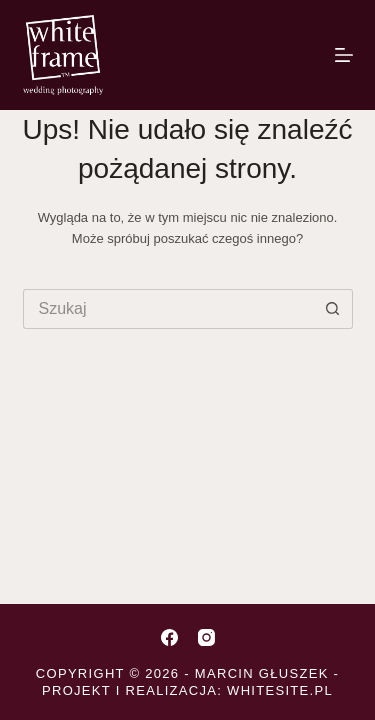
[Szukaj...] (168, 309)
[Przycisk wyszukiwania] (333, 309)
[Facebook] (169, 637)
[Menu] (344, 55)
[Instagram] (206, 637)
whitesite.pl (280, 690)
